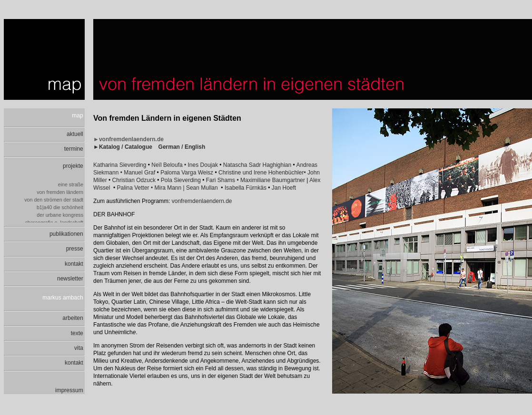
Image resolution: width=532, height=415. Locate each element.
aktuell (76, 134)
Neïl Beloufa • (169, 165)
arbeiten (74, 318)
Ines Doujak (204, 165)
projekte (74, 166)
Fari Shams (221, 180)
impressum (70, 390)
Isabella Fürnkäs (246, 188)
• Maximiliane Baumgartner (271, 180)
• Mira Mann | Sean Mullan (184, 188)
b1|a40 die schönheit (61, 207)
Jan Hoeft (284, 188)
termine (74, 149)
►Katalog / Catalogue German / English (149, 147)
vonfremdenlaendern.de (202, 201)
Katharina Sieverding (120, 165)
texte (78, 333)
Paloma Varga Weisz (187, 173)
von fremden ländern (61, 192)
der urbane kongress (61, 215)
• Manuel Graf (139, 173)
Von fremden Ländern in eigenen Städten (167, 118)
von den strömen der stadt (54, 200)
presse (75, 249)
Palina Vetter (133, 188)
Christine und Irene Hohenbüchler (261, 173)
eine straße (71, 184)
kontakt (75, 264)
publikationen (67, 234)
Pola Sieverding (181, 180)
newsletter (71, 279)
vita (79, 348)
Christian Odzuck (134, 180)
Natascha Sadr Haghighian (258, 165)
